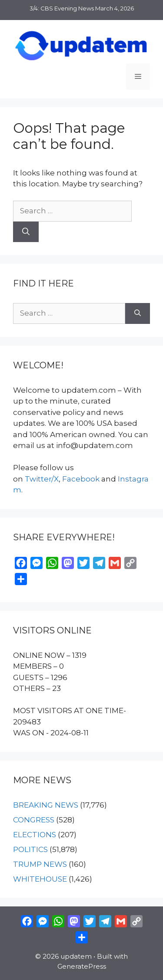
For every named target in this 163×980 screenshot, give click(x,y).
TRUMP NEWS (40, 864)
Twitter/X (42, 479)
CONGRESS (34, 820)
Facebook (81, 479)
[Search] (26, 232)
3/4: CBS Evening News (62, 8)
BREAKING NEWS (46, 805)
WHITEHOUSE (40, 879)
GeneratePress (82, 966)
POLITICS (30, 849)
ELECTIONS (35, 835)
